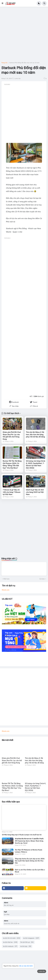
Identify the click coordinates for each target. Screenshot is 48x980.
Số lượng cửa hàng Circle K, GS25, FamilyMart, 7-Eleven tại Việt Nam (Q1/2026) (36, 464)
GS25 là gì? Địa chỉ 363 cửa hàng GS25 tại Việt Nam (35, 492)
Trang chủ (4, 63)
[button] (3, 3)
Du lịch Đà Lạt (27, 942)
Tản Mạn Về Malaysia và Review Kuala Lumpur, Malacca (29, 851)
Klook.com (6, 590)
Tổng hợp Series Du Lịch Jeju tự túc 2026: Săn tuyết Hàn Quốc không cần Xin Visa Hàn (30, 861)
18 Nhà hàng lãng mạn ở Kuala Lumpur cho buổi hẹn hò (22, 835)
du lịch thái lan (10, 942)
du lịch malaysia (10, 946)
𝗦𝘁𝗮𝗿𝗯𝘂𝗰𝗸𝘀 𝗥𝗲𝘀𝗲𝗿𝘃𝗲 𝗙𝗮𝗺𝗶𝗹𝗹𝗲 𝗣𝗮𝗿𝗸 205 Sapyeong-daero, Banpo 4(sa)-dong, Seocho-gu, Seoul (29, 841)
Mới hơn (6, 579)
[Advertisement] (24, 35)
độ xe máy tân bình (26, 966)
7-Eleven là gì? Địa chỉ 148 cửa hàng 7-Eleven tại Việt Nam (12, 492)
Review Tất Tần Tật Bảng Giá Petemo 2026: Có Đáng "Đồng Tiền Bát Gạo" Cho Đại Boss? (12, 464)
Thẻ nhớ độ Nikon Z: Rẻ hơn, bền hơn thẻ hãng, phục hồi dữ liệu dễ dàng (35, 434)
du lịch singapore (31, 938)
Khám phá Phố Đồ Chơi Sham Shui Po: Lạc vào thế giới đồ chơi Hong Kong (12, 436)
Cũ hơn (42, 579)
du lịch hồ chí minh (12, 938)
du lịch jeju (26, 946)
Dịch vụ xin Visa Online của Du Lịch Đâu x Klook (30, 871)
